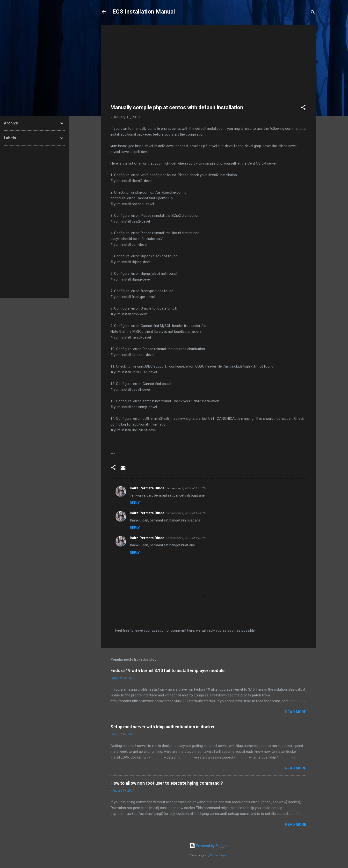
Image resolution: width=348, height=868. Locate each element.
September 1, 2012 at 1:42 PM (186, 538)
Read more (296, 712)
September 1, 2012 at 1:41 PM (186, 513)
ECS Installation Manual (144, 12)
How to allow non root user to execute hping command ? (167, 783)
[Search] (313, 13)
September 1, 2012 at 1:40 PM (186, 488)
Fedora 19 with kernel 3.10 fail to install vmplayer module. (168, 670)
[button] (303, 108)
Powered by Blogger (208, 846)
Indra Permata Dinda (147, 488)
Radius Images (219, 855)
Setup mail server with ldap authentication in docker (163, 727)
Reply (135, 503)
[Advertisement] (208, 68)
